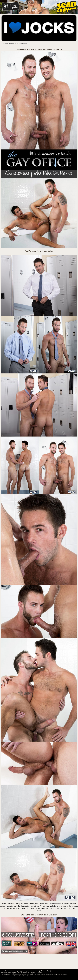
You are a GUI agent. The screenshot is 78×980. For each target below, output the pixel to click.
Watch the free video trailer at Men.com (39, 915)
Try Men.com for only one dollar (39, 251)
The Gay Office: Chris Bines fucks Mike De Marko (39, 49)
